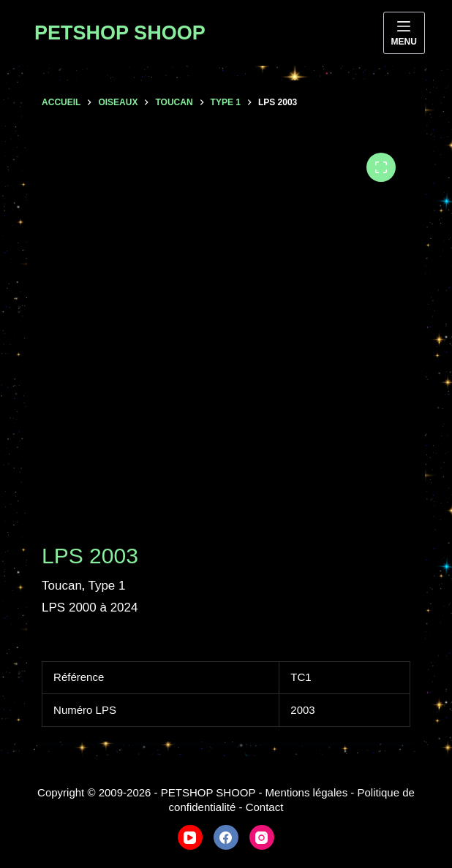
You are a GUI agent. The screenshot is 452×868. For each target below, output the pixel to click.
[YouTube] (190, 837)
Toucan (62, 586)
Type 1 (106, 586)
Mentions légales (307, 792)
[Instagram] (262, 837)
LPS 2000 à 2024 (90, 608)
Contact (265, 807)
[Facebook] (226, 837)
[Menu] (404, 33)
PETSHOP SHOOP (120, 33)
